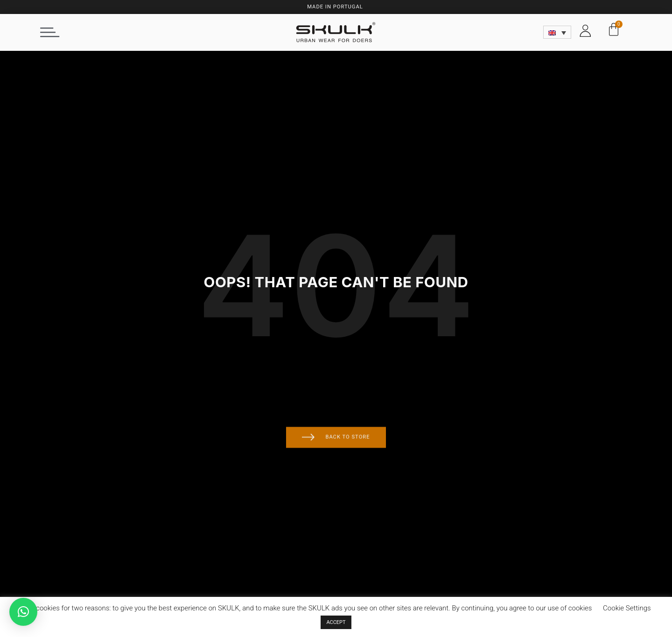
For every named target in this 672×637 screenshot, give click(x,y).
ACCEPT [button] (336, 622)
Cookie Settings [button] (627, 608)
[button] (50, 32)
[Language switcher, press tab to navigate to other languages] (557, 32)
